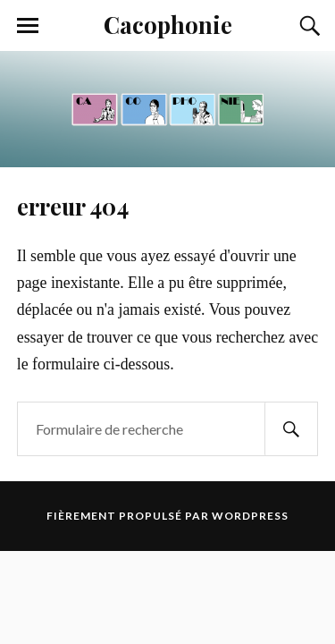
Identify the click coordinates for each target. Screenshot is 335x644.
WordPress (250, 516)
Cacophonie (168, 24)
